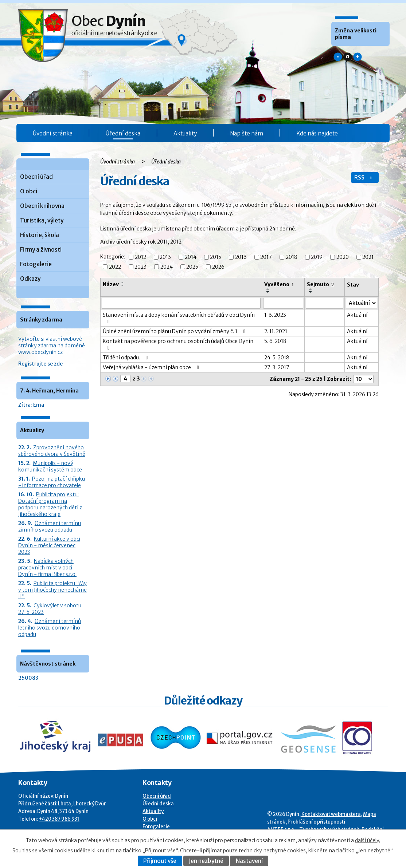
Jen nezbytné (206, 861)
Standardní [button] (348, 57)
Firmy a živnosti (41, 250)
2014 (191, 257)
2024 (167, 267)
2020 (343, 257)
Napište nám (247, 133)
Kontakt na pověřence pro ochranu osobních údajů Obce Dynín (178, 344)
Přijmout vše (160, 861)
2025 (192, 267)
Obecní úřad (36, 177)
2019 (317, 257)
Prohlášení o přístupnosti (316, 822)
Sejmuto (320, 284)
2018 (292, 257)
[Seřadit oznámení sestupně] (123, 285)
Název (111, 284)
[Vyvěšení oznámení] (283, 303)
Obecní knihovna (42, 206)
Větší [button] (358, 57)
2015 (216, 257)
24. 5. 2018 (277, 358)
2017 (266, 257)
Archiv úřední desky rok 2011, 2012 (141, 242)
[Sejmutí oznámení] (325, 303)
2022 (115, 267)
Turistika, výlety (42, 220)
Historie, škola (40, 235)
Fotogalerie (36, 264)
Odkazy (30, 279)
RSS (364, 177)
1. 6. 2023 (275, 315)
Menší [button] (338, 57)
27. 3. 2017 (277, 367)
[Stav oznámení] (362, 303)
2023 (140, 267)
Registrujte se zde (40, 364)
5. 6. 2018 (275, 341)
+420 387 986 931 (59, 819)
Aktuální (357, 315)
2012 (140, 257)
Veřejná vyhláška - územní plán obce (152, 367)
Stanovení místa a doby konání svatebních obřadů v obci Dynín (179, 318)
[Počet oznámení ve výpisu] (363, 379)
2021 (368, 257)
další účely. (368, 840)
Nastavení (249, 861)
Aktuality (185, 133)
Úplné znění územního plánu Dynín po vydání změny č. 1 (175, 331)
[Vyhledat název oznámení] (181, 303)
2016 (241, 257)
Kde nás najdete (317, 133)
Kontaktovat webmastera (331, 814)
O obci (29, 191)
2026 (218, 267)
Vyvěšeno (279, 284)
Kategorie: (113, 257)
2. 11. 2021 (276, 331)
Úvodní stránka (53, 133)
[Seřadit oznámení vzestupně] (123, 283)
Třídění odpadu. (126, 358)
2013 (165, 257)
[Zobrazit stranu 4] (125, 379)
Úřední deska (123, 133)
